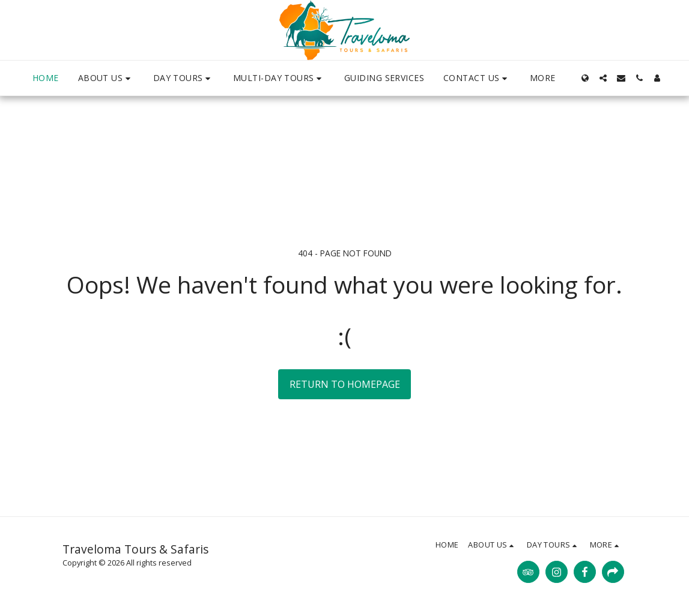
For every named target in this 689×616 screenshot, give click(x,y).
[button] (106, 78)
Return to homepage (345, 384)
